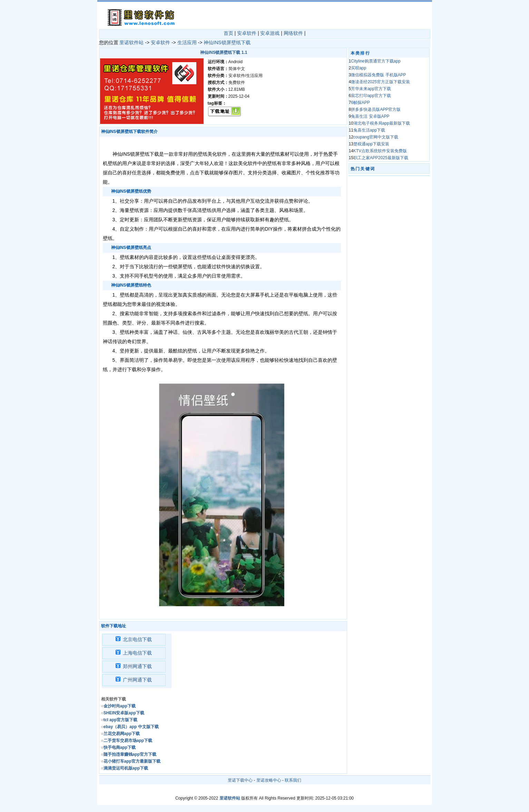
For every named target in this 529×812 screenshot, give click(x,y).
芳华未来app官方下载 (371, 89)
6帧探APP (360, 103)
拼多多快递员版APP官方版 (376, 109)
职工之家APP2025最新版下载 (381, 158)
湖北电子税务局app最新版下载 (382, 123)
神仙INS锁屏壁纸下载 (227, 42)
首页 (228, 33)
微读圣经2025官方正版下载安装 (380, 82)
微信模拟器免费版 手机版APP (378, 75)
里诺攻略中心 (269, 780)
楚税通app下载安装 (371, 144)
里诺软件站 (131, 42)
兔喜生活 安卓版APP (370, 116)
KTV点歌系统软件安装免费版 (380, 151)
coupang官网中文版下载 (376, 137)
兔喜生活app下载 (369, 130)
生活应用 (187, 42)
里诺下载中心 (240, 780)
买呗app (359, 68)
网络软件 (293, 33)
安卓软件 (247, 33)
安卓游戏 (270, 33)
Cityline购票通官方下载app (376, 61)
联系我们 (293, 780)
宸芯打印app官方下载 (371, 96)
